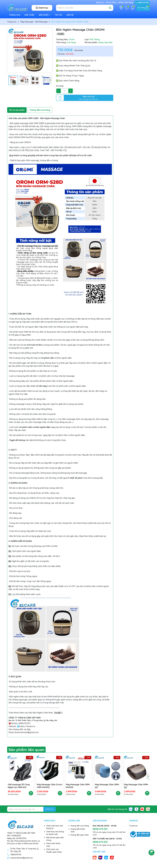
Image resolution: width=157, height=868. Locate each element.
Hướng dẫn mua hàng (80, 826)
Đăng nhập (111, 3)
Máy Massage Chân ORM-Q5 (107, 786)
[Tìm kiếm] (110, 8)
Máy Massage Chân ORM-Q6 (136, 786)
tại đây (27, 729)
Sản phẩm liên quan (26, 750)
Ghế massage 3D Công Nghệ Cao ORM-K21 (19, 786)
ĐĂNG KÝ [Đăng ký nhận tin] (50, 809)
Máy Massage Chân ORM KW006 (78, 786)
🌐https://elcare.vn (26, 726)
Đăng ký (100, 3)
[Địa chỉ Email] (32, 809)
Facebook (134, 826)
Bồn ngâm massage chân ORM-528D (27, 123)
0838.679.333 (142, 3)
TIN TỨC (58, 15)
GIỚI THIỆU (29, 15)
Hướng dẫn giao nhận (80, 835)
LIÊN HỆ (70, 15)
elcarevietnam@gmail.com (22, 858)
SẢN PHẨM (44, 15)
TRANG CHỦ (15, 15)
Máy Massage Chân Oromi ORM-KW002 (49, 786)
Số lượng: (60, 86)
